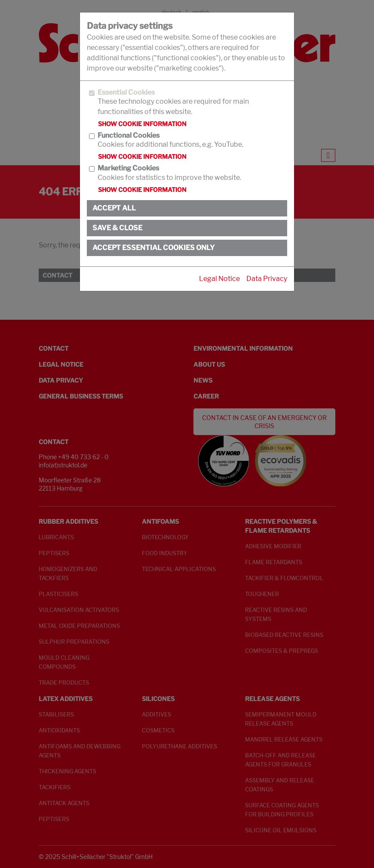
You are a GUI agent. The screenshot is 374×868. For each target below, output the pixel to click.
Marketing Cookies (128, 168)
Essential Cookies (126, 92)
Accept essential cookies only (153, 248)
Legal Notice (219, 279)
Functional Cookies (129, 135)
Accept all (114, 208)
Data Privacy (267, 279)
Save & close (117, 228)
